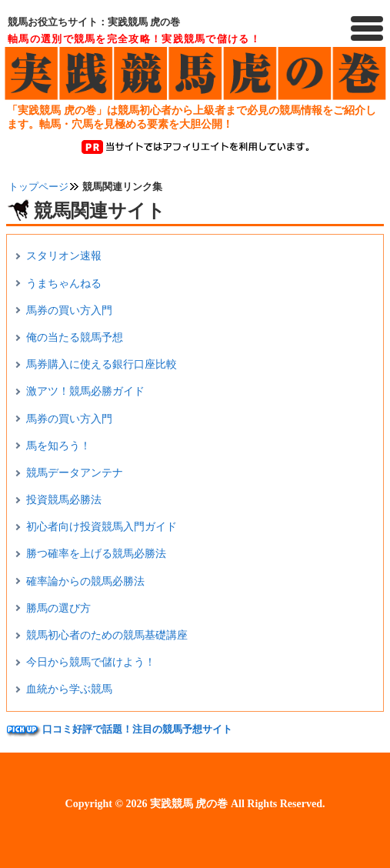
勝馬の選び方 (58, 608)
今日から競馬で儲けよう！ (91, 662)
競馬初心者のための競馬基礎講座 (107, 635)
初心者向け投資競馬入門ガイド (102, 527)
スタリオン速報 (64, 256)
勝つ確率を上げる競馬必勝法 (96, 554)
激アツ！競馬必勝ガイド (85, 391)
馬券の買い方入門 (69, 310)
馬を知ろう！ (58, 446)
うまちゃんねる (64, 284)
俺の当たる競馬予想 (75, 337)
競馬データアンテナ (75, 473)
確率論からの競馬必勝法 (85, 581)
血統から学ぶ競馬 (69, 689)
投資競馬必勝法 (64, 500)
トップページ (38, 187)
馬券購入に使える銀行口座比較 (102, 364)
